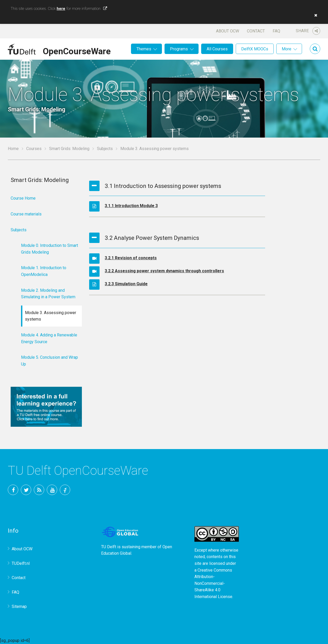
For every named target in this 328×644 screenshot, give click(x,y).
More (287, 49)
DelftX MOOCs (255, 49)
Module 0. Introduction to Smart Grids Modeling (50, 249)
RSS (39, 490)
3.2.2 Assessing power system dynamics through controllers (164, 271)
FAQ (276, 31)
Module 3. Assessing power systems (51, 316)
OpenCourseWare (77, 50)
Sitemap (19, 606)
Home (13, 149)
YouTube (52, 490)
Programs (179, 49)
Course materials (26, 214)
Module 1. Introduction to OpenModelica (44, 271)
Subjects (105, 149)
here (61, 9)
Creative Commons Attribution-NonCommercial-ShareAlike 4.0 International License (213, 583)
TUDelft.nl (21, 563)
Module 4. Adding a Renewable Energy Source (49, 338)
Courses (34, 149)
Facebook (13, 490)
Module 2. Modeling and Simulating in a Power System (48, 294)
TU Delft (65, 490)
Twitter (26, 490)
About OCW (228, 31)
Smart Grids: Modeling (69, 149)
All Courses (217, 49)
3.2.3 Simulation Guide (126, 284)
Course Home (23, 198)
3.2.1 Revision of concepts (131, 258)
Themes (144, 49)
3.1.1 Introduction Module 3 (131, 206)
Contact (256, 31)
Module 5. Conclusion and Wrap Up (50, 361)
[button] (314, 15)
